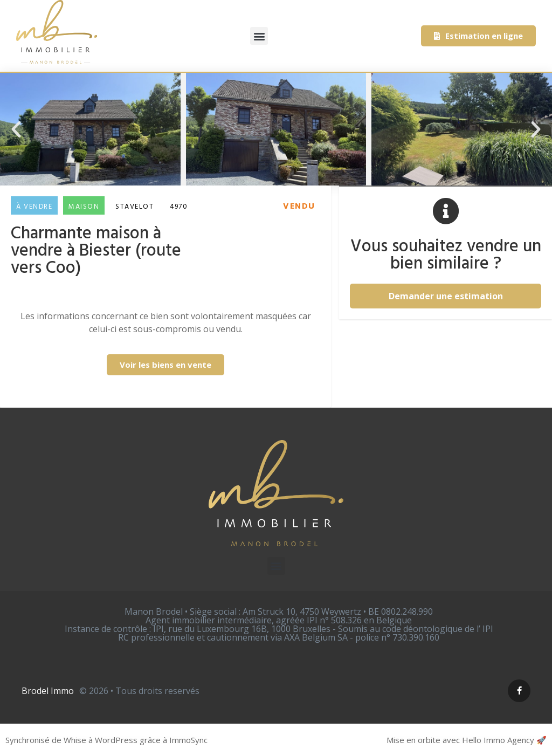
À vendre (34, 207)
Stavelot (134, 207)
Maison (84, 207)
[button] (259, 36)
